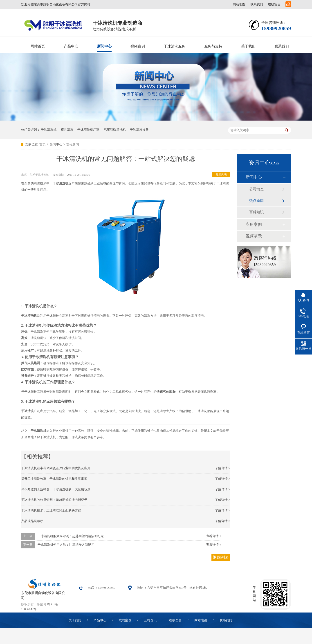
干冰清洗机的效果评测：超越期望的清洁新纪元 (54, 500)
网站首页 (38, 46)
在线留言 (274, 4)
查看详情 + (214, 536)
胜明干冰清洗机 (39, 175)
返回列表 (221, 175)
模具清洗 (67, 130)
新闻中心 (104, 46)
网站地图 (239, 4)
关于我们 (248, 46)
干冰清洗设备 (139, 130)
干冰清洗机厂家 (88, 130)
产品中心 (71, 46)
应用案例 (254, 224)
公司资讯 (150, 620)
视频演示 (254, 236)
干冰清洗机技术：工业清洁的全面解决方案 (51, 510)
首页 (43, 144)
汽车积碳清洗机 (115, 130)
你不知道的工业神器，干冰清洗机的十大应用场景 (56, 489)
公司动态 (256, 189)
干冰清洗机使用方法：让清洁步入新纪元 (66, 545)
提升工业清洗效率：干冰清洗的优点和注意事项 (54, 479)
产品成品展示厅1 (33, 521)
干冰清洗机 (49, 130)
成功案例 (125, 620)
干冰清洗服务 (175, 46)
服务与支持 (213, 46)
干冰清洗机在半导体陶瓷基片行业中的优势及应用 (56, 468)
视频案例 (138, 46)
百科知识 (256, 212)
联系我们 (257, 4)
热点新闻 (73, 144)
